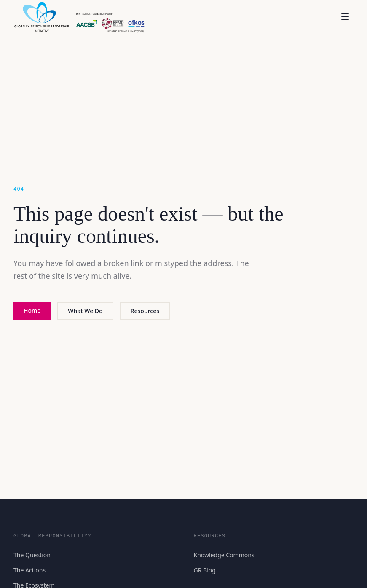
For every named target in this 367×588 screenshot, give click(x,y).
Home (32, 310)
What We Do (85, 311)
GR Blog (205, 570)
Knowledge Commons (224, 555)
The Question (32, 555)
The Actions (29, 570)
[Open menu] (345, 17)
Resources (145, 311)
